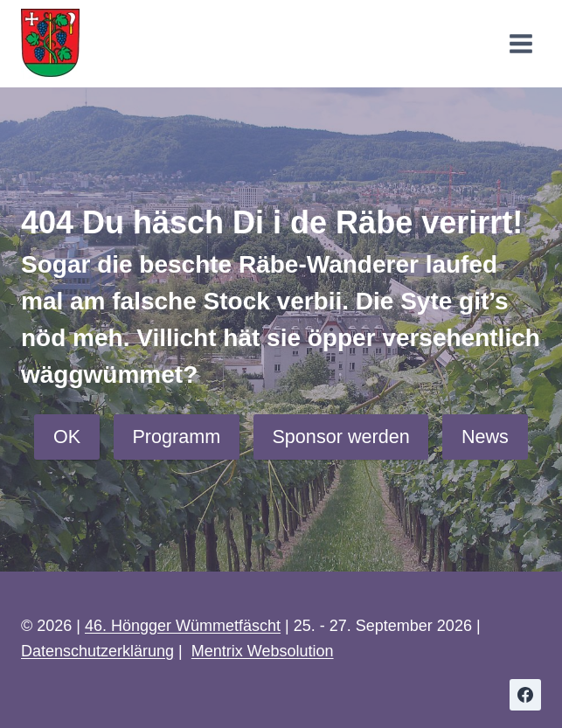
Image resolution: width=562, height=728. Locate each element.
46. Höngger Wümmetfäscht (183, 626)
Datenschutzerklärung (97, 651)
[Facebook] (525, 695)
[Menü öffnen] (520, 43)
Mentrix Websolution (263, 651)
